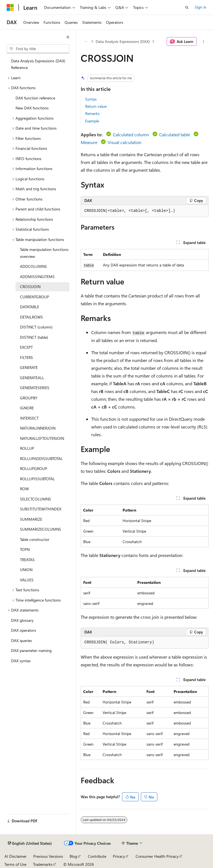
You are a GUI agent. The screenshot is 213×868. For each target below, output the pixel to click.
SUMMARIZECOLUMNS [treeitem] (40, 529)
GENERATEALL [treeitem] (32, 378)
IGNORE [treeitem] (27, 408)
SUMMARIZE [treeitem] (31, 519)
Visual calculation (125, 142)
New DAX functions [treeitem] (32, 108)
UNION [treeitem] (26, 570)
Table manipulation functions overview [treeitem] (44, 253)
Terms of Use (15, 864)
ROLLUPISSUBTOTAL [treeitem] (37, 479)
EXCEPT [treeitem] (26, 347)
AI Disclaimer (16, 856)
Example (92, 121)
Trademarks (43, 864)
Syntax (91, 99)
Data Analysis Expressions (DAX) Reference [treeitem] (38, 64)
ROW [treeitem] (24, 489)
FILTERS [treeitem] (26, 357)
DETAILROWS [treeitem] (31, 317)
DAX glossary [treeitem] (22, 620)
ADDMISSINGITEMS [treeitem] (37, 277)
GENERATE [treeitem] (29, 367)
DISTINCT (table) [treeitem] (34, 337)
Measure (89, 142)
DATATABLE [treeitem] (30, 307)
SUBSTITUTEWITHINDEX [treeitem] (41, 509)
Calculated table (175, 134)
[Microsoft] (10, 7)
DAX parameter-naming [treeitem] (31, 650)
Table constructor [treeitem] (35, 539)
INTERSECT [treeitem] (29, 418)
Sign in (201, 7)
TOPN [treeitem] (25, 549)
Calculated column (131, 134)
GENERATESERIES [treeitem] (35, 388)
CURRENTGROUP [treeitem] (35, 297)
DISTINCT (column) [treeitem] (36, 327)
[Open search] (187, 7)
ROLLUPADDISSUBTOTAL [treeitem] (41, 459)
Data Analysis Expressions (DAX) (123, 41)
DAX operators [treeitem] (24, 630)
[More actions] (204, 42)
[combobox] (38, 49)
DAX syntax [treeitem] (21, 661)
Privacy (119, 856)
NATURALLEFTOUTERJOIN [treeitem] (42, 438)
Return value (96, 106)
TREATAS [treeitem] (27, 560)
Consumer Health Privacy (157, 856)
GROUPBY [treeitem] (29, 398)
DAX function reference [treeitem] (35, 98)
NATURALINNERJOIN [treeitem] (38, 428)
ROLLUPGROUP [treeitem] (34, 468)
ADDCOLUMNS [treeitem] (33, 266)
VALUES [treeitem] (27, 580)
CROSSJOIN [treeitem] (30, 287)
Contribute (97, 856)
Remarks (92, 113)
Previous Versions (48, 856)
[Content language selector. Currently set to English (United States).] (30, 843)
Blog (73, 856)
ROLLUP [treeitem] (27, 448)
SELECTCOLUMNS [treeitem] (35, 499)
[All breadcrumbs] (86, 42)
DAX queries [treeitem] (21, 640)
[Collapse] (68, 37)
